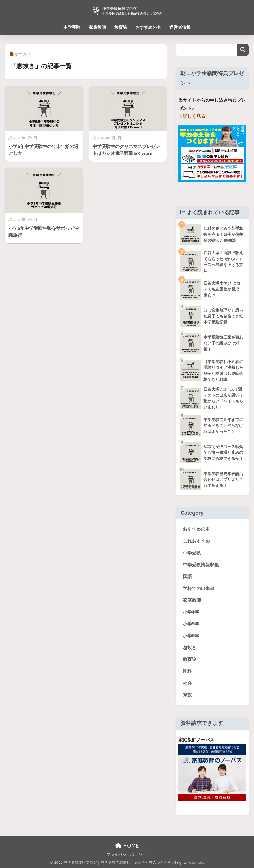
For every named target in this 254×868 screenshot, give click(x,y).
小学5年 (191, 624)
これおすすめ (196, 541)
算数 (187, 695)
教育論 (121, 27)
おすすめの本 (148, 27)
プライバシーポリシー (126, 854)
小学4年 (191, 612)
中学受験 (72, 27)
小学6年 (191, 636)
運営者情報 (180, 27)
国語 (187, 577)
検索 (243, 50)
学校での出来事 (199, 589)
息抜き (190, 648)
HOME (127, 846)
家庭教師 (97, 27)
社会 (187, 683)
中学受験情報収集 (201, 565)
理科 (187, 671)
